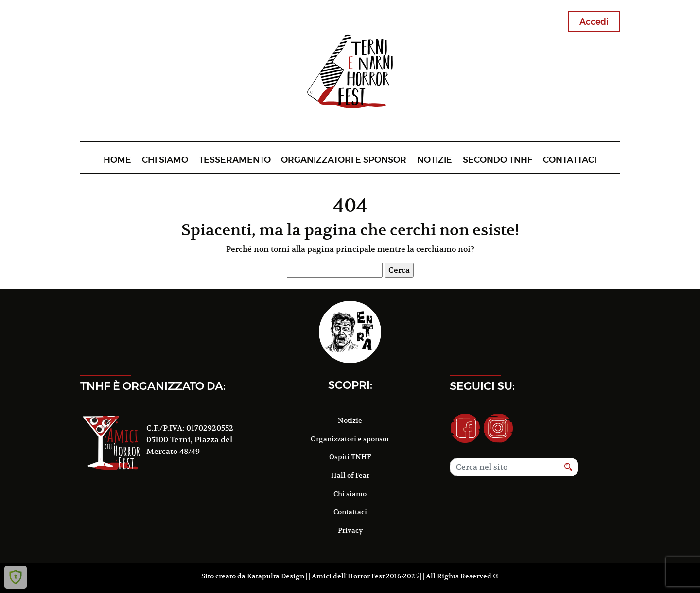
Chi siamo (165, 160)
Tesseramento (235, 160)
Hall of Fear (350, 475)
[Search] (504, 467)
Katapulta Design (276, 576)
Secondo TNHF (498, 160)
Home (117, 160)
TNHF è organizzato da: (153, 386)
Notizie (435, 160)
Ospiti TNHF (350, 457)
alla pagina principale (333, 249)
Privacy (350, 530)
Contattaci (570, 160)
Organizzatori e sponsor (344, 160)
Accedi (594, 22)
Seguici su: (482, 386)
